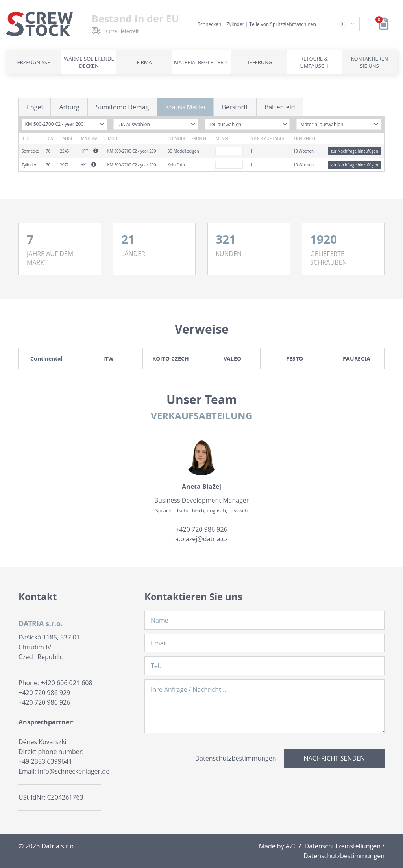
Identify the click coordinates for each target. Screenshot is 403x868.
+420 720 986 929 (44, 693)
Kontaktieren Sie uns (370, 62)
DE (344, 24)
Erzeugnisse (33, 62)
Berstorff (235, 107)
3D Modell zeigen (183, 151)
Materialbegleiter (199, 62)
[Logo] (39, 24)
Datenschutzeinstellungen (343, 846)
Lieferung (259, 62)
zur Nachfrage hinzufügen (355, 151)
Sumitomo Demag (122, 107)
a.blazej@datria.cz (201, 539)
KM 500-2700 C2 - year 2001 (133, 151)
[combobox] (65, 124)
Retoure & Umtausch (314, 62)
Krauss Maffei (185, 107)
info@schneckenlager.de (74, 771)
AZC (291, 846)
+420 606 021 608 (66, 683)
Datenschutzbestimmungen (236, 758)
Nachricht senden (334, 758)
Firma (144, 62)
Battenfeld (280, 107)
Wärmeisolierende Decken (89, 62)
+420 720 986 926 (201, 529)
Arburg (69, 107)
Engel (35, 107)
